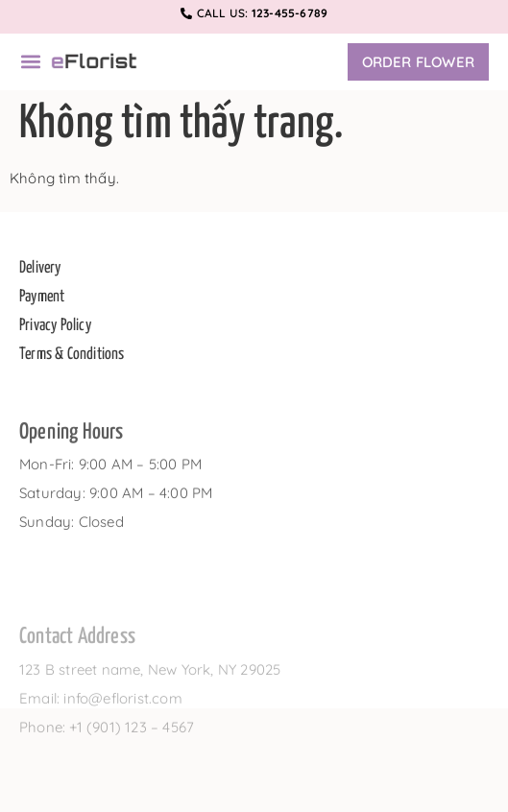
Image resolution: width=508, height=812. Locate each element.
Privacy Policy (55, 330)
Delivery (40, 272)
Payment (42, 301)
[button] (30, 62)
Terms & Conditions (72, 358)
